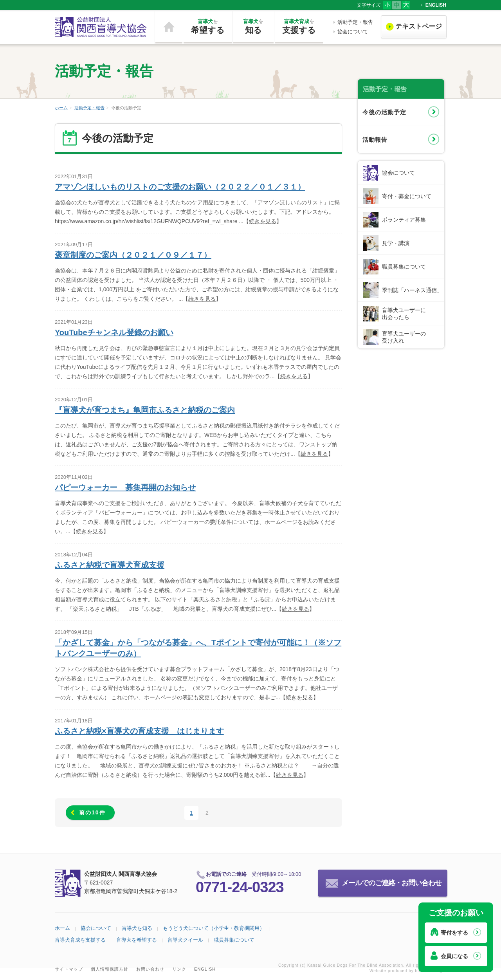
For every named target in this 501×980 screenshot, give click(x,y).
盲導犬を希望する (137, 940)
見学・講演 (396, 243)
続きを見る (263, 221)
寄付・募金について (407, 196)
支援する (299, 26)
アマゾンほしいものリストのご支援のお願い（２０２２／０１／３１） (180, 187)
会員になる (454, 956)
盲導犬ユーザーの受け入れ (404, 337)
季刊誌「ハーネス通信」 (412, 290)
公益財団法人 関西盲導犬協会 (101, 27)
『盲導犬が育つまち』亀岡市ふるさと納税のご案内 (145, 410)
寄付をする (454, 933)
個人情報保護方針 (110, 969)
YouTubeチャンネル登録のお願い (114, 332)
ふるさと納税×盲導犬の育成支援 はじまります (139, 731)
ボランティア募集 (404, 220)
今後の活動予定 (384, 112)
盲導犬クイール (185, 940)
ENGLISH (436, 5)
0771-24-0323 (240, 887)
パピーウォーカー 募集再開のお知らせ (125, 487)
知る (253, 26)
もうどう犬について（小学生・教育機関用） (214, 928)
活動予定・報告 (355, 22)
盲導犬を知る (137, 928)
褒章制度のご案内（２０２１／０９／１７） (133, 255)
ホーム (169, 27)
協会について (353, 32)
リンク (179, 969)
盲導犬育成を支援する (80, 940)
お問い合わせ (150, 969)
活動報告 (375, 140)
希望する (208, 26)
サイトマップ (69, 969)
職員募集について (404, 267)
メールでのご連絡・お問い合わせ (392, 883)
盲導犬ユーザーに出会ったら (404, 314)
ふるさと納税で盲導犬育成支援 (110, 565)
